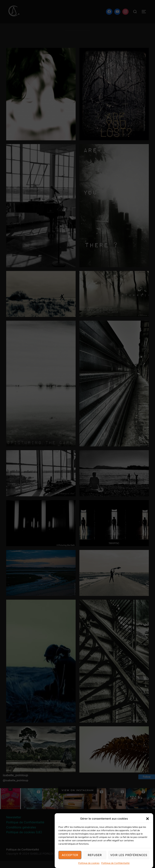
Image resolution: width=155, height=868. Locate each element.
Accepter (70, 855)
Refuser (95, 855)
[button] (148, 819)
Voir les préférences (129, 855)
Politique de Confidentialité (115, 863)
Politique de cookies (89, 863)
